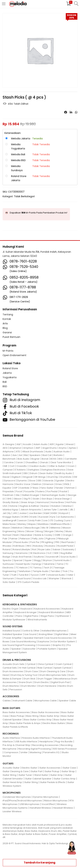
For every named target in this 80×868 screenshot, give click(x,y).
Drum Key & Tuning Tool (24, 675)
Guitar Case (69, 768)
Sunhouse (8, 564)
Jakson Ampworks (31, 510)
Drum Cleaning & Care (53, 671)
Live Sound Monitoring (24, 642)
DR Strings (40, 477)
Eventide (24, 488)
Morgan (49, 531)
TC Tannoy (36, 568)
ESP (16, 488)
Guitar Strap (68, 771)
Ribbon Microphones (56, 801)
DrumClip (53, 477)
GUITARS (8, 764)
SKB (56, 553)
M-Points (8, 351)
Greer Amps (28, 502)
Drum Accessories (13, 671)
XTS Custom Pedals (28, 582)
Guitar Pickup (52, 771)
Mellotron (17, 528)
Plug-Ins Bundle (64, 741)
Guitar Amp (56, 775)
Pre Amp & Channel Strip (16, 745)
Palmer (14, 539)
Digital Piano (31, 616)
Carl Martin (71, 459)
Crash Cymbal (63, 664)
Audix (48, 452)
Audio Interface (11, 738)
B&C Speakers (32, 455)
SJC (50, 553)
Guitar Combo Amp (65, 779)
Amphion (28, 448)
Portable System (47, 649)
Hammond (43, 502)
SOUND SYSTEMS (12, 626)
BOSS (53, 459)
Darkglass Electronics (53, 470)
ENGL (67, 484)
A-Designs (9, 444)
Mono (21, 531)
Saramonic (22, 553)
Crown (71, 466)
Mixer (74, 634)
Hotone (13, 506)
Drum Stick (30, 679)
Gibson (18, 499)
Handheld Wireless (40, 808)
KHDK (54, 513)
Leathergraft (10, 520)
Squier (28, 560)
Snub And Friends (22, 557)
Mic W (45, 528)
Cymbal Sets (10, 668)
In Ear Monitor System (63, 642)
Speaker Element (34, 638)
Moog (40, 531)
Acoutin (27, 444)
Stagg (37, 560)
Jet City (7, 513)
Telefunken (24, 571)
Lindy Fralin (35, 520)
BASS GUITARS (11, 708)
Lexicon (23, 520)
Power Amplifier (13, 638)
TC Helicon (22, 568)
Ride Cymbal (45, 668)
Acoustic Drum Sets (13, 664)
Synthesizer (63, 616)
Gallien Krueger (31, 495)
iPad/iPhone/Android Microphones (22, 801)
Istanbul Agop (10, 510)
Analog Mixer (46, 634)
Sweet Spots (23, 564)
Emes (59, 484)
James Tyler (50, 510)
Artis (5, 323)
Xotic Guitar (9, 582)
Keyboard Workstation (52, 612)
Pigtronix (51, 539)
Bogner (36, 459)
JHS (15, 513)
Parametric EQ (51, 752)
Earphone (44, 642)
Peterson (25, 539)
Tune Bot (24, 575)
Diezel (6, 477)
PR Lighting (47, 542)
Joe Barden (35, 513)
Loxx (45, 520)
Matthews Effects (60, 524)
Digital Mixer (62, 634)
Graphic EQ (59, 645)
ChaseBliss (31, 462)
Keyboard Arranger (26, 612)
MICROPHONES (12, 793)
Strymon (47, 560)
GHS (9, 499)
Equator (7, 488)
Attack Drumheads (33, 452)
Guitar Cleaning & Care (16, 771)
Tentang (8, 314)
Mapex (32, 524)
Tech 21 (48, 568)
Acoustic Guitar (11, 768)
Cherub (44, 462)
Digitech (16, 477)
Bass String (32, 716)
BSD (5, 386)
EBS (39, 481)
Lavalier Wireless (12, 811)
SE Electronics (38, 553)
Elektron (37, 484)
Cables (7, 701)
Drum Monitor (29, 686)
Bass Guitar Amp (50, 716)
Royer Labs (44, 549)
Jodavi (23, 513)
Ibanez (45, 506)
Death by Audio (64, 473)
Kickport (64, 513)
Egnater (60, 481)
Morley (60, 531)
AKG (5, 448)
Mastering (35, 752)
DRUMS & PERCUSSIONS (17, 660)
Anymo (63, 448)
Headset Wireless (63, 808)
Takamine (49, 564)
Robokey (38, 546)
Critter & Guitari (57, 466)
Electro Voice (23, 484)
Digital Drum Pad (60, 682)
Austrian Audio (62, 452)
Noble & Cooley (43, 535)
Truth (14, 575)
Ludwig (59, 520)
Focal (19, 491)
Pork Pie (35, 542)
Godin (36, 499)
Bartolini (58, 455)
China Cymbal (45, 664)
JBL (71, 510)
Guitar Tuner (25, 775)
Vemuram (8, 578)
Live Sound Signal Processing (19, 645)
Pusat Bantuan (11, 337)
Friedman (8, 495)
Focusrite (29, 491)
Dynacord (10, 481)
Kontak (7, 319)
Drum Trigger (45, 679)
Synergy (37, 564)
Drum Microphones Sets (53, 675)
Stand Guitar (41, 775)
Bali (5, 382)
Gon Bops (47, 499)
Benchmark (9, 459)
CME (5, 466)
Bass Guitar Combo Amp (38, 720)
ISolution (56, 506)
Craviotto (22, 466)
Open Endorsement (14, 355)
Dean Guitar (46, 473)
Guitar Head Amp (12, 782)
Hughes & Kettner (29, 506)
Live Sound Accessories (59, 638)
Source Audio (68, 557)
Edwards (49, 481)
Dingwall (28, 477)
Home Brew (57, 502)
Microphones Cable (46, 701)
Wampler (54, 578)
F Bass (35, 488)
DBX (26, 473)
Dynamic (22, 481)
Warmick (66, 578)
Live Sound (30, 634)
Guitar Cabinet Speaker (38, 779)
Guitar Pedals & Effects (53, 782)
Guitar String (9, 775)
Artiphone (8, 452)
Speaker (16, 649)
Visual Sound (23, 578)
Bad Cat (47, 455)
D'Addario (20, 470)
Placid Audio (21, 542)
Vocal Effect (48, 804)
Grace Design (62, 499)
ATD (18, 452)
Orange (67, 535)
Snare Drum (25, 682)
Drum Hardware (47, 686)
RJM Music (19, 546)
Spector (7, 560)
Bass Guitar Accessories (16, 712)
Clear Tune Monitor (61, 462)
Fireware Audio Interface (36, 738)
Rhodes (7, 546)
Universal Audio (56, 575)
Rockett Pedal (65, 546)
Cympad (8, 470)
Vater (70, 575)
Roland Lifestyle (21, 549)
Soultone (39, 557)
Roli (34, 549)
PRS (57, 542)
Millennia (55, 528)
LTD (51, 520)
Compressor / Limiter (16, 752)
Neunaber (27, 535)
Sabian (57, 549)
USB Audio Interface (26, 741)
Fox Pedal (52, 491)
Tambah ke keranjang (40, 863)
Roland (7, 549)
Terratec (56, 571)
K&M (47, 513)
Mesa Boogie (32, 528)
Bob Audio (24, 459)
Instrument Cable (23, 701)
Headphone (46, 741)
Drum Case (32, 671)
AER (52, 444)
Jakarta (7, 373)
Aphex (72, 448)
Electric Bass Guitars (54, 723)
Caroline (9, 462)
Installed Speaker (12, 634)
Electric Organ (11, 609)
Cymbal (31, 664)
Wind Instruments (37, 620)
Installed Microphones (54, 631)
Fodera (41, 491)
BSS (61, 459)
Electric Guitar (29, 768)
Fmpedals (8, 491)
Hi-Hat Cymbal (27, 668)
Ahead (70, 444)
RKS (29, 546)
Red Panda (68, 542)
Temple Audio (41, 571)
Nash (16, 535)
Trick (65, 571)
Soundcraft (52, 557)
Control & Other (31, 631)
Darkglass (34, 470)
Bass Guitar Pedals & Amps (25, 723)
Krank (34, 517)
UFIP (43, 575)
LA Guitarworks (66, 517)
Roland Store (10, 368)
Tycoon (35, 575)
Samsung (8, 553)
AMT (38, 448)
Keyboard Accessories (47, 609)
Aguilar (60, 444)
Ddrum (34, 473)
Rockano (50, 546)
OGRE (57, 535)
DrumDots (66, 477)
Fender (59, 488)
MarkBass (43, 524)
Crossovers (44, 645)
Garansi (7, 332)
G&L (18, 495)
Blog (5, 328)
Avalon (7, 455)
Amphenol (15, 448)
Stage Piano (47, 616)
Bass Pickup (17, 716)
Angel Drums (50, 448)
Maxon (6, 528)
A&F (19, 444)
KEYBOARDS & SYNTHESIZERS (20, 604)
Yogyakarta (10, 377)
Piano (19, 616)
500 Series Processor (65, 749)
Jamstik (63, 510)
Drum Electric (42, 682)
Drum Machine (11, 686)
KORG (25, 517)
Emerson (49, 484)
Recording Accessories (45, 745)
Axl (20, 455)
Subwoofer (29, 649)
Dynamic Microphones (46, 797)
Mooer (30, 531)
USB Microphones (30, 804)
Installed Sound (11, 631)
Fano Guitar (47, 488)
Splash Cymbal (62, 668)
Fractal (63, 491)
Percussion (16, 690)
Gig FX (27, 499)
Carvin (19, 462)
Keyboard (26, 609)
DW (75, 477)
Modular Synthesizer (14, 620)
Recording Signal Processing (35, 749)
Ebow (32, 481)
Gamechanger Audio (53, 495)
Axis (15, 455)
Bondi (45, 459)
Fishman (70, 488)
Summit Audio (62, 560)
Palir (5, 539)
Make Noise (9, 524)
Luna (68, 520)
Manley (22, 524)
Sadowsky (68, 549)
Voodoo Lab (40, 578)
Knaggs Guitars (11, 517)
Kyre (53, 517)
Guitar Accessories (50, 768)
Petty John (38, 539)
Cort (12, 466)
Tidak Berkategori (24, 196)
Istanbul (67, 506)
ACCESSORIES (11, 696)
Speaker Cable (67, 701)
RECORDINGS (11, 734)
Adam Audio (41, 444)
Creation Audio (37, 466)
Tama (60, 564)
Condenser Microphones (17, 797)
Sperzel (18, 560)
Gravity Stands (11, 502)
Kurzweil (44, 517)
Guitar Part (37, 771)
